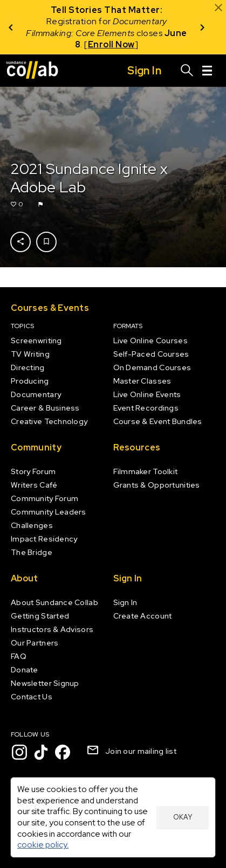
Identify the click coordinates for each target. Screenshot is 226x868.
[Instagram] (19, 752)
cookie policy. (43, 845)
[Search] (187, 71)
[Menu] (207, 71)
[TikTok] (41, 752)
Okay (183, 817)
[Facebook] (63, 752)
